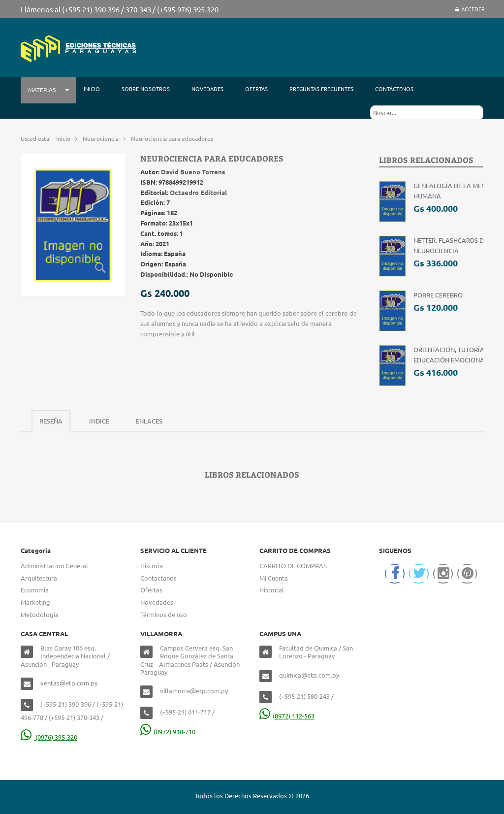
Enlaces (149, 421)
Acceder (470, 9)
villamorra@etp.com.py (194, 691)
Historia (152, 566)
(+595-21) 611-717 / (187, 712)
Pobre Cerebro (438, 295)
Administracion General (54, 566)
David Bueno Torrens (193, 172)
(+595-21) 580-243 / (306, 696)
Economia (35, 590)
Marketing (35, 602)
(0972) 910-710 (168, 732)
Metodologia (40, 614)
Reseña (51, 421)
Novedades (157, 602)
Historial (272, 590)
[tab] (51, 421)
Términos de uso (164, 614)
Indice (99, 421)
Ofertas (151, 590)
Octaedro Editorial (198, 192)
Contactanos (158, 578)
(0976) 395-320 (49, 737)
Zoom (101, 268)
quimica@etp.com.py (309, 675)
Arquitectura (39, 578)
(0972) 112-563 (287, 716)
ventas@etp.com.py (69, 683)
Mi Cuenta (274, 578)
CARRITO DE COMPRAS (293, 566)
